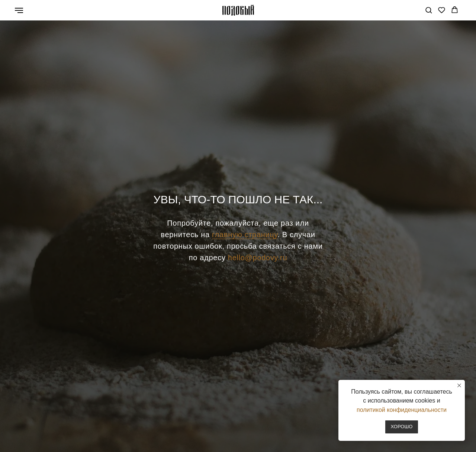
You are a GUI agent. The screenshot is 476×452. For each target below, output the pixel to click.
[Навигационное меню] (19, 10)
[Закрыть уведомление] (459, 385)
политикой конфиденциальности (402, 410)
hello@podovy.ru (258, 258)
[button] (429, 10)
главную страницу (245, 235)
